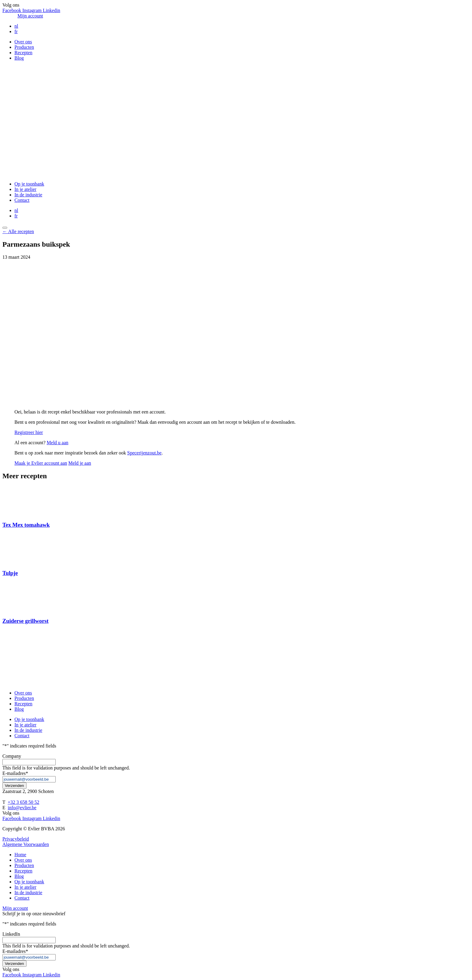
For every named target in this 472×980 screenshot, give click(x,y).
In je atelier (25, 189)
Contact (22, 200)
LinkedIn (11, 934)
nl (16, 26)
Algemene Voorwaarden (26, 844)
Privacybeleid (16, 839)
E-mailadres (15, 773)
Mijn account (30, 16)
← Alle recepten (18, 231)
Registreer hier (29, 432)
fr (16, 31)
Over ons (23, 42)
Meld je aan (80, 463)
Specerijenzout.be (144, 453)
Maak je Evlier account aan (41, 463)
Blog (19, 58)
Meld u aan (57, 443)
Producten (24, 47)
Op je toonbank (29, 184)
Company (12, 756)
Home (20, 855)
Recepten (23, 53)
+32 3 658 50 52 (23, 802)
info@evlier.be (22, 808)
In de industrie (28, 195)
